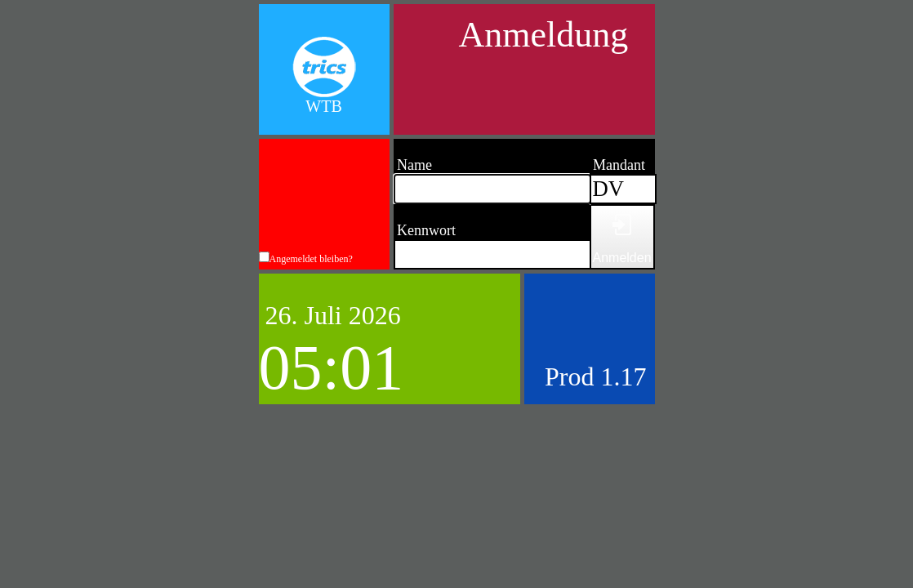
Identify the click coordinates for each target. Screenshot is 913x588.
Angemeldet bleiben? (311, 259)
